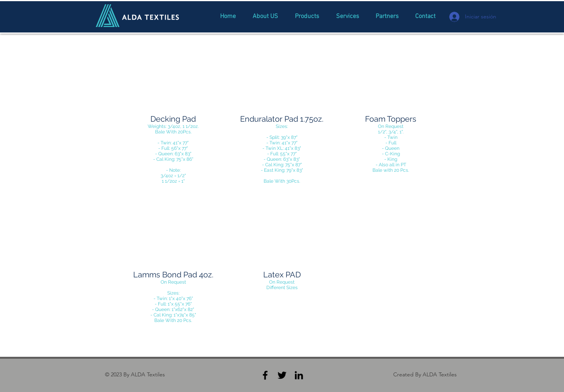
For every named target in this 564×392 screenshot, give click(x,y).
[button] (173, 120)
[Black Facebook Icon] (265, 375)
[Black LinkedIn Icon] (299, 375)
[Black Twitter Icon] (282, 375)
